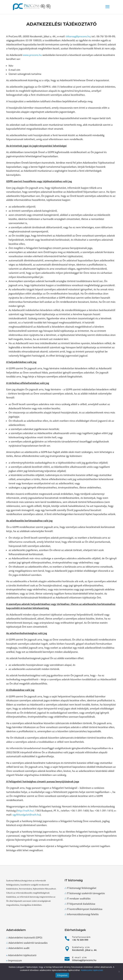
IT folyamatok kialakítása (81, 904)
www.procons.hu (32, 55)
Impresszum (15, 960)
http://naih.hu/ (25, 811)
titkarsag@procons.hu (78, 36)
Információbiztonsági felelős (83, 914)
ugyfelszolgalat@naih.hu (26, 815)
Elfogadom (62, 975)
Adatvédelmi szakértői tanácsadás (28, 943)
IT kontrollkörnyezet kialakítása (85, 909)
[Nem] (119, 972)
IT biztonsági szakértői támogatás (86, 893)
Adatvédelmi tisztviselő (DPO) (25, 937)
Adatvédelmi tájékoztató (22, 955)
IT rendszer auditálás (79, 898)
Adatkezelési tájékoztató (92, 970)
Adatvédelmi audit (19, 948)
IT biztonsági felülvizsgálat (82, 888)
